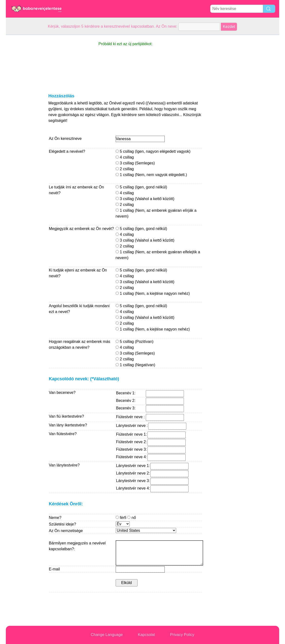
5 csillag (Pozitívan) (135, 342)
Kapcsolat (146, 635)
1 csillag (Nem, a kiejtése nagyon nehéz (152, 293)
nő (132, 518)
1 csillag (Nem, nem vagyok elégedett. (151, 175)
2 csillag (125, 169)
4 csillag (125, 157)
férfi (126, 518)
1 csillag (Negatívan (135, 365)
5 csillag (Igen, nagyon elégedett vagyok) (153, 151)
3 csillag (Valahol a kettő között (144, 199)
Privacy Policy (182, 635)
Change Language (107, 635)
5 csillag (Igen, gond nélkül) (141, 187)
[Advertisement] (25, 108)
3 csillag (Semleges (135, 163)
